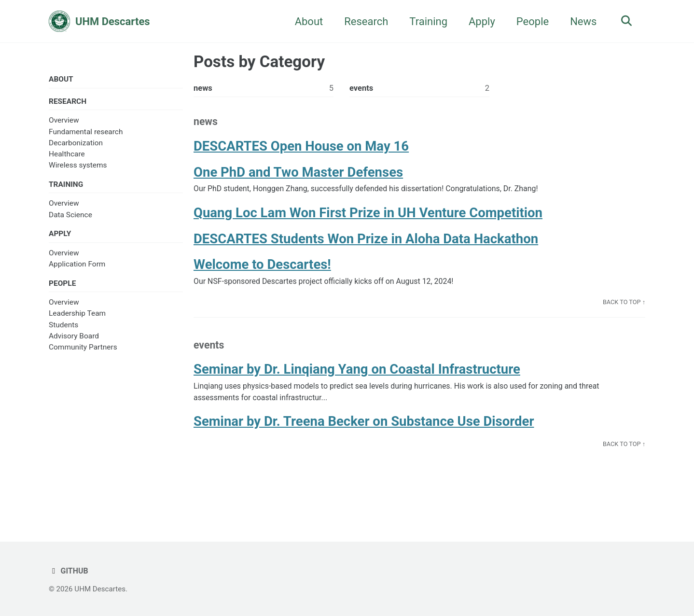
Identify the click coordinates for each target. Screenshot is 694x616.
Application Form (77, 266)
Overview (64, 121)
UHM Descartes (113, 21)
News (581, 21)
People (530, 21)
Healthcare (67, 155)
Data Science (70, 216)
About (307, 21)
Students (63, 327)
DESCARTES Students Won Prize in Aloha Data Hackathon (366, 242)
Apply (479, 21)
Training (426, 21)
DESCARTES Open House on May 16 (301, 148)
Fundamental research (86, 133)
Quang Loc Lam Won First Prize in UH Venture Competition (368, 216)
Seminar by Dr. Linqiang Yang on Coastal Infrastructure (357, 375)
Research (364, 21)
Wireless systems (78, 166)
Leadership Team (77, 316)
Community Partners (83, 350)
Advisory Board (74, 338)
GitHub (69, 571)
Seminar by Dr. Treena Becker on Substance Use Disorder (364, 429)
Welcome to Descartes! (262, 269)
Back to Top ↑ (623, 307)
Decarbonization (76, 144)
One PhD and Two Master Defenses (298, 175)
